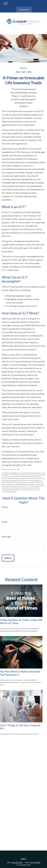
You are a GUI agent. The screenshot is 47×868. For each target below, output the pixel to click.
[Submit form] (8, 558)
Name (5, 507)
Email (5, 522)
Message (6, 536)
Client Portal (24, 10)
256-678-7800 (35, 863)
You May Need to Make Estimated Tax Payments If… (20, 673)
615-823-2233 (17, 863)
